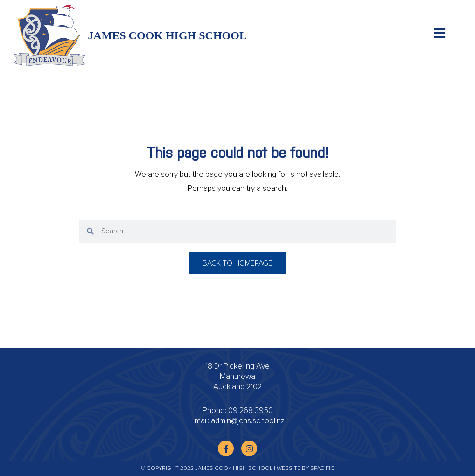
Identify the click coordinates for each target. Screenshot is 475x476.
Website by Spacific (306, 469)
